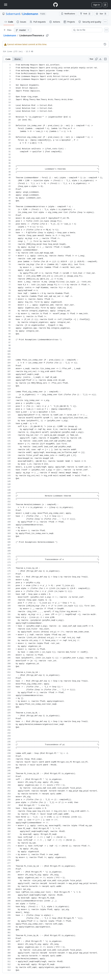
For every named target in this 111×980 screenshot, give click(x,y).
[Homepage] (55, 5)
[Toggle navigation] (6, 5)
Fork (85, 14)
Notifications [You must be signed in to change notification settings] (68, 14)
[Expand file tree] (8, 30)
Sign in (97, 5)
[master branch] (23, 30)
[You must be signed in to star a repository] (101, 14)
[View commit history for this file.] (105, 44)
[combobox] (88, 30)
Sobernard (13, 14)
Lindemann (30, 14)
